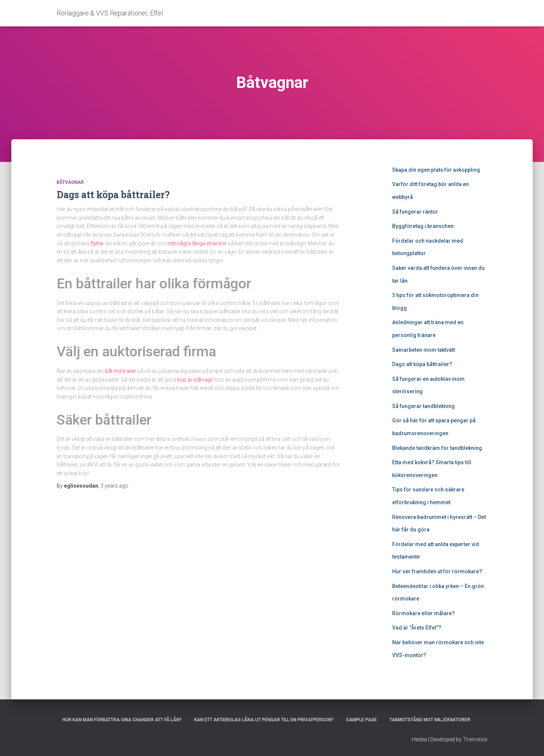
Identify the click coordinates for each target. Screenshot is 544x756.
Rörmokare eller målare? (423, 613)
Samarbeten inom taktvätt (423, 350)
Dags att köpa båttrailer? (113, 195)
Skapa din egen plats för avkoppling (436, 170)
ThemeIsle (475, 739)
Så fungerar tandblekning (423, 406)
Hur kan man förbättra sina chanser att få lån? (122, 720)
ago (114, 486)
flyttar (97, 243)
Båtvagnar (70, 182)
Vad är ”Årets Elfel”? (417, 628)
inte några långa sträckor (197, 243)
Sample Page (362, 720)
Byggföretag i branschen (423, 226)
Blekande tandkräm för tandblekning (437, 448)
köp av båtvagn (195, 380)
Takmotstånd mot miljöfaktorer (430, 720)
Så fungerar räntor (415, 212)
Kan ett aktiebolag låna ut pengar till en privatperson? (264, 720)
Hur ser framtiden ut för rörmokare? (437, 571)
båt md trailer (121, 371)
